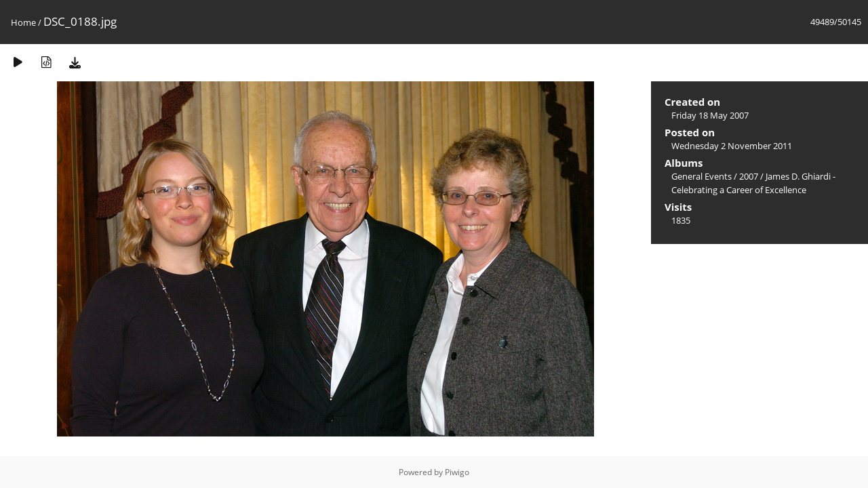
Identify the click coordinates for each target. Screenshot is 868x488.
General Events (702, 176)
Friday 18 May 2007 (710, 115)
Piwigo (457, 472)
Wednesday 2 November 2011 (732, 146)
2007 (749, 176)
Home (23, 22)
